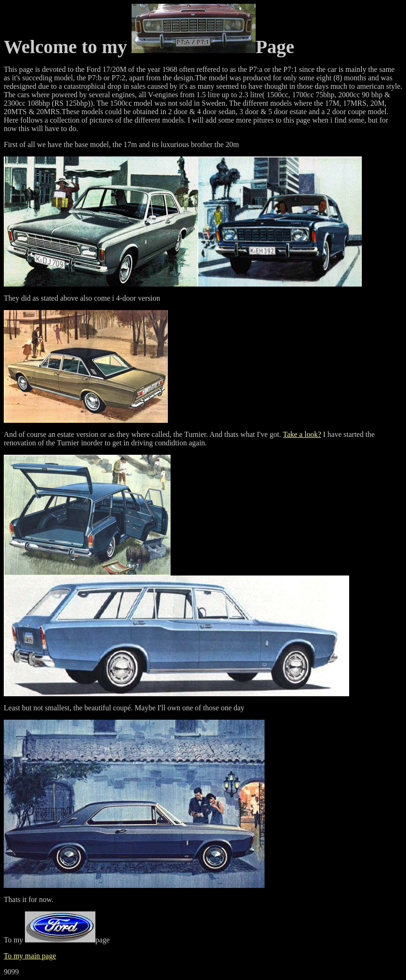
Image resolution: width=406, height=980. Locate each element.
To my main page (30, 956)
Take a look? (302, 434)
